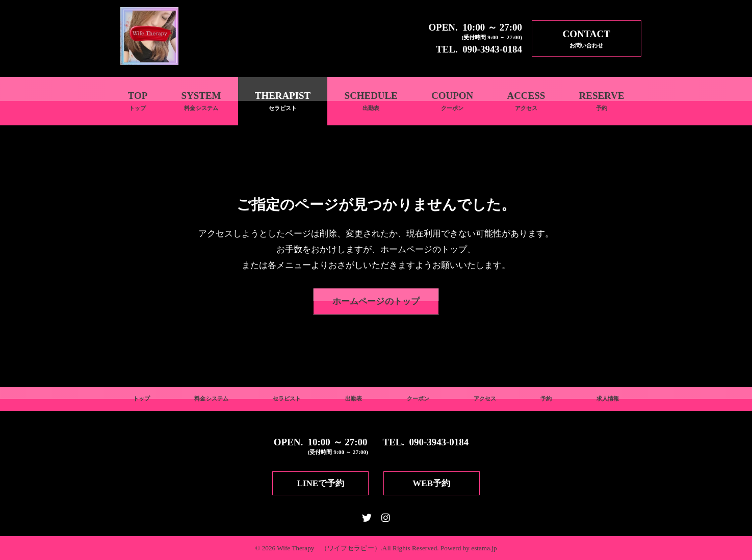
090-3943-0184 (492, 49)
